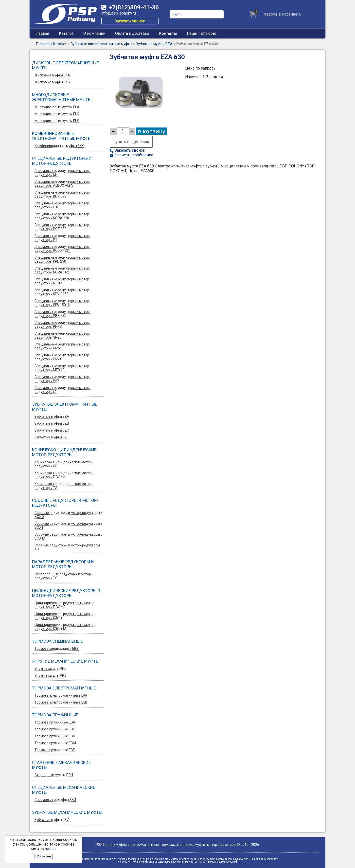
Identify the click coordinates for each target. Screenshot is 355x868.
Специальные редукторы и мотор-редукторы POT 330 (62, 227)
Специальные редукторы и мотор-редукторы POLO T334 (62, 249)
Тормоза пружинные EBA (55, 722)
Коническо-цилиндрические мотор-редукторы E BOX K (64, 475)
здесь (50, 849)
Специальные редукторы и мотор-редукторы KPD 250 (62, 259)
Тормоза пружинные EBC (55, 729)
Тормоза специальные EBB (57, 649)
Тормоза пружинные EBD (55, 736)
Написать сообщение (132, 155)
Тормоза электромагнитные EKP (61, 695)
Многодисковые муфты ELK (57, 114)
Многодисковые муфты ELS (57, 121)
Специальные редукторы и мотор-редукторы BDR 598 (62, 194)
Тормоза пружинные (55, 715)
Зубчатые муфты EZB (52, 423)
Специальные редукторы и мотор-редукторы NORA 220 (62, 216)
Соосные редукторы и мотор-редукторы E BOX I (69, 525)
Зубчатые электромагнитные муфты (101, 44)
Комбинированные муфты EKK (59, 146)
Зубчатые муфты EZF (52, 437)
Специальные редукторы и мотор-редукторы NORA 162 (62, 270)
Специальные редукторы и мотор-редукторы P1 (62, 238)
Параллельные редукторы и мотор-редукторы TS (63, 576)
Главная (42, 33)
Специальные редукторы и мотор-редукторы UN (62, 173)
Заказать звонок (130, 21)
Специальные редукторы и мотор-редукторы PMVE (62, 346)
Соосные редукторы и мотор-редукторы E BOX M (69, 536)
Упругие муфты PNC (51, 669)
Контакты (168, 33)
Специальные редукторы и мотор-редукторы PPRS (62, 325)
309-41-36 (134, 7)
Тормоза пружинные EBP (55, 750)
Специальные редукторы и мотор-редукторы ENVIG (62, 357)
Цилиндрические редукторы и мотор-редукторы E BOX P (65, 605)
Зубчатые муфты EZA (154, 44)
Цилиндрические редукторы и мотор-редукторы (66, 593)
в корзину (151, 131)
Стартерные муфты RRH (54, 775)
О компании (94, 33)
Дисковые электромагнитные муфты (65, 65)
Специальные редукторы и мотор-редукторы (62, 161)
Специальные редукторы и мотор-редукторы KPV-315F (62, 292)
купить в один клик (131, 142)
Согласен (44, 856)
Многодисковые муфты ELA (57, 107)
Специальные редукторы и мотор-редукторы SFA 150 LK (62, 303)
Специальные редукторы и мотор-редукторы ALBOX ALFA (62, 183)
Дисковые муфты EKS (52, 82)
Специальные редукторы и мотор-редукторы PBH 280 (62, 314)
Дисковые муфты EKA (52, 75)
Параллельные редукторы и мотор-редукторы (63, 564)
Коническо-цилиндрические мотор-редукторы (64, 452)
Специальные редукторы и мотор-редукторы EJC (62, 205)
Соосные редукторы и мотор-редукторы (65, 503)
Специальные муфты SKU (55, 800)
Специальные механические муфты (64, 790)
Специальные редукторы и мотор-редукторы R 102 (62, 281)
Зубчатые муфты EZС (52, 430)
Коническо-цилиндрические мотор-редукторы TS (64, 486)
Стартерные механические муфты (61, 765)
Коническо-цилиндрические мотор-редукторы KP (64, 464)
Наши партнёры (201, 33)
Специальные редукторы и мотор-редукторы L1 (62, 390)
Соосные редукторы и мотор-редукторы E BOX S (69, 515)
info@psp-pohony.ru (119, 13)
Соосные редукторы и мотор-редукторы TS (67, 547)
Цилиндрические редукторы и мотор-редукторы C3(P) (65, 616)
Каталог (66, 33)
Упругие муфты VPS (51, 675)
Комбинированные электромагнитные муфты (62, 136)
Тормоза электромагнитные (64, 688)
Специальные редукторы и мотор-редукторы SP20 (62, 335)
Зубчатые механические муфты (67, 812)
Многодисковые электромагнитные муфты (62, 97)
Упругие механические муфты (66, 661)
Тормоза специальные (57, 641)
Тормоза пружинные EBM (55, 743)
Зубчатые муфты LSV (52, 820)
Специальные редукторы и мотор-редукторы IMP (62, 379)
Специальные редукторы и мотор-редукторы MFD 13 (62, 368)
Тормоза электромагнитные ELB (61, 702)
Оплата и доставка (132, 33)
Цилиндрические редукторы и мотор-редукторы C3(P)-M (65, 627)
